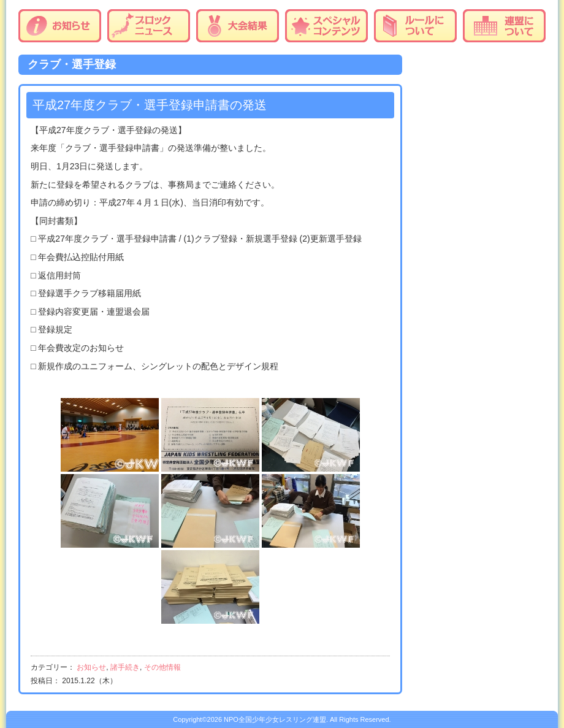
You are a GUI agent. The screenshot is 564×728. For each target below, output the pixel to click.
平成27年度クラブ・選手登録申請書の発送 (150, 105)
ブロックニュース (149, 26)
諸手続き (125, 667)
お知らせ (60, 26)
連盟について (504, 26)
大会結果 (238, 26)
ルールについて (415, 26)
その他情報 (162, 667)
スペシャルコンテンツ (326, 26)
